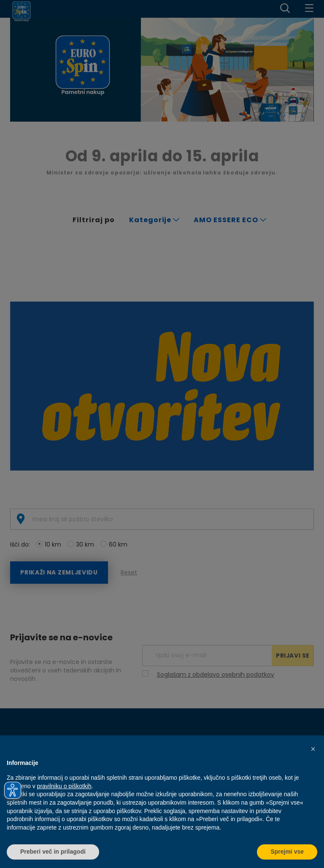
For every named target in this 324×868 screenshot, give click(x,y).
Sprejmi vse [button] (287, 852)
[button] (313, 749)
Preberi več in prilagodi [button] (53, 852)
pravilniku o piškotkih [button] (64, 786)
